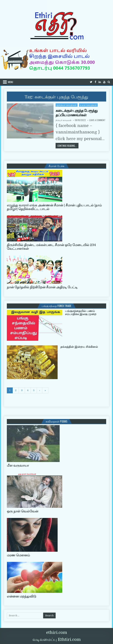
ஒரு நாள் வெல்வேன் (23, 511)
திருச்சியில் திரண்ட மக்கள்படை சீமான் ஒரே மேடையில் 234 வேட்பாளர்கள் (51, 247)
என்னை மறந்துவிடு (22, 596)
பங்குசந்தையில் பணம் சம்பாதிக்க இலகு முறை (81, 313)
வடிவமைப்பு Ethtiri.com (57, 639)
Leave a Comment (97, 120)
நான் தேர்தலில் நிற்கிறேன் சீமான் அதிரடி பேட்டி (42, 287)
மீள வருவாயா (18, 466)
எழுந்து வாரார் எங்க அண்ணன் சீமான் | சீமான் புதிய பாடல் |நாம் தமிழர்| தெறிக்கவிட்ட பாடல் (54, 207)
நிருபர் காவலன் (64, 120)
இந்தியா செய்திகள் (67, 105)
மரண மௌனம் (18, 555)
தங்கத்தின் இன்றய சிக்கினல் (79, 347)
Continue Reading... (68, 146)
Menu (11, 82)
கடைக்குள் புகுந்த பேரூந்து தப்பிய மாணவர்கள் (77, 113)
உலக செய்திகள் (88, 105)
